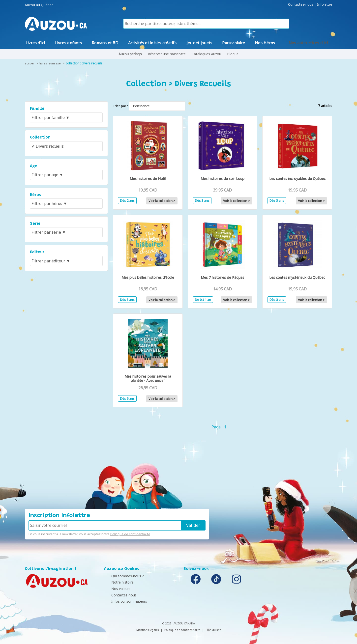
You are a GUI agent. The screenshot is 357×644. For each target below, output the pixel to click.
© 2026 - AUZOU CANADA (178, 623)
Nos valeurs (115, 589)
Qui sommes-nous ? (122, 576)
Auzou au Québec (39, 5)
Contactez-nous (301, 4)
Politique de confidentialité (130, 534)
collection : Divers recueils (84, 63)
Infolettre (325, 4)
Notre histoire (117, 582)
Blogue (233, 54)
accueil (30, 63)
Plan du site (213, 630)
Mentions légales (148, 630)
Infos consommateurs (123, 601)
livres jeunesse (50, 63)
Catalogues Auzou (206, 54)
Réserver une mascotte (167, 54)
